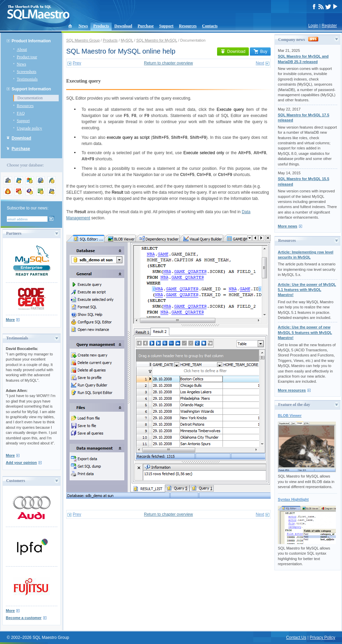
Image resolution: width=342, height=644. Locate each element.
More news (288, 226)
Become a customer (24, 618)
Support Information (31, 89)
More (10, 320)
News (83, 26)
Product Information (31, 41)
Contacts (210, 26)
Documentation (30, 98)
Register (329, 26)
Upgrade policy (29, 128)
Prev (77, 63)
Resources (188, 26)
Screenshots (26, 72)
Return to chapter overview (168, 63)
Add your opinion (21, 463)
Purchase (146, 26)
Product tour (27, 57)
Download (123, 26)
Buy (260, 52)
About (22, 49)
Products (101, 26)
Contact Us (296, 638)
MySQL (127, 40)
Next (260, 63)
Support (166, 26)
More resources (292, 390)
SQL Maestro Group (83, 40)
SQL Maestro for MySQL (157, 40)
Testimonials (27, 79)
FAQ (21, 113)
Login (313, 26)
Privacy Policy (322, 638)
